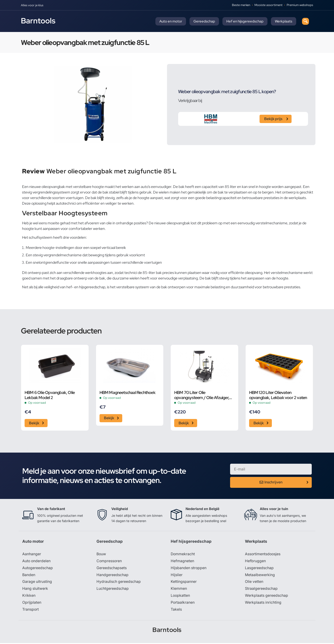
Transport (31, 610)
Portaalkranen (183, 603)
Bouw (101, 555)
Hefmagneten (182, 562)
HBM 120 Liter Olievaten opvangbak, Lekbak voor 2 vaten (278, 395)
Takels (176, 610)
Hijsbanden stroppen (189, 568)
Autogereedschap (38, 568)
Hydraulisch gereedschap (119, 582)
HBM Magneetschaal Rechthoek (127, 392)
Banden (29, 575)
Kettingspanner (184, 582)
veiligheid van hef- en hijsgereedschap (75, 287)
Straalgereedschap (261, 589)
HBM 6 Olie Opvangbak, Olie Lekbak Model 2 (50, 395)
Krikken (29, 596)
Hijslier (177, 575)
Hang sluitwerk (35, 589)
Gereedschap (204, 21)
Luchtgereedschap (113, 589)
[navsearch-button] (305, 21)
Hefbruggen (255, 562)
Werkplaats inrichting (263, 603)
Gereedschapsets (112, 568)
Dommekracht (183, 555)
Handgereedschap (112, 575)
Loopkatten (181, 596)
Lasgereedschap (259, 568)
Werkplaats (284, 21)
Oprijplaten (32, 603)
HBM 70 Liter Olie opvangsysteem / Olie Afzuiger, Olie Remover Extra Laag (202, 395)
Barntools (38, 21)
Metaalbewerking (260, 575)
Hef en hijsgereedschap (245, 21)
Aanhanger (32, 555)
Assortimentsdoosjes (263, 555)
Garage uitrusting (37, 582)
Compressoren (109, 562)
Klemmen (179, 589)
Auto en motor (171, 21)
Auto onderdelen (37, 562)
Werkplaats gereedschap (267, 596)
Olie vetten (254, 582)
